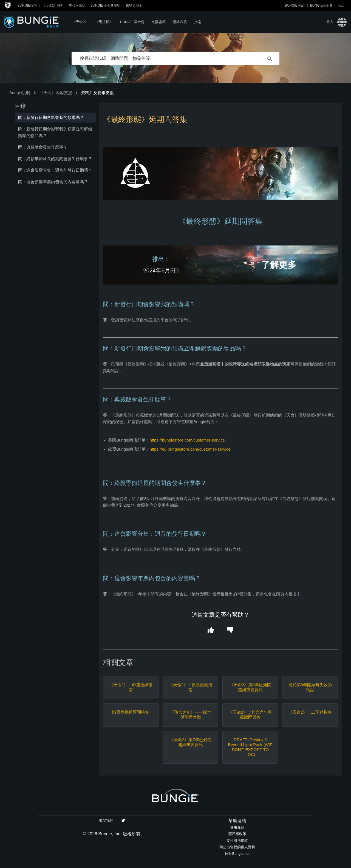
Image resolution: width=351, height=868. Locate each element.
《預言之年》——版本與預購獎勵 (191, 715)
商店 (341, 5)
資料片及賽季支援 (97, 93)
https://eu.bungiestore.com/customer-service (190, 449)
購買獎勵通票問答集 (131, 712)
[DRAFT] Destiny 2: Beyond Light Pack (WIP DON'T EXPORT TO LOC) (250, 747)
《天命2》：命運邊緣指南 (131, 687)
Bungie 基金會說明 (105, 5)
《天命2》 (80, 22)
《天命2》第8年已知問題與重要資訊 (250, 687)
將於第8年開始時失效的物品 (310, 687)
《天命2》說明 (53, 5)
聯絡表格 (180, 22)
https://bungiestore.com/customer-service (187, 440)
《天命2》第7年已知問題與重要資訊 (191, 742)
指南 (198, 22)
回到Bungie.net (237, 854)
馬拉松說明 (77, 5)
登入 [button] (330, 22)
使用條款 (237, 827)
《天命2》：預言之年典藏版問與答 (250, 715)
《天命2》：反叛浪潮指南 (191, 687)
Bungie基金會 (321, 5)
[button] (210, 630)
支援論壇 (158, 22)
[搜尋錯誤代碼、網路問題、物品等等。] (175, 58)
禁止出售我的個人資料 (237, 847)
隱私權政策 (237, 834)
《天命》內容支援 (56, 93)
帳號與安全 (134, 5)
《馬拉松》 (104, 22)
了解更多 (279, 265)
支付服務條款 (237, 840)
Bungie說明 (27, 5)
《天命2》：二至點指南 (310, 712)
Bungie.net (295, 5)
